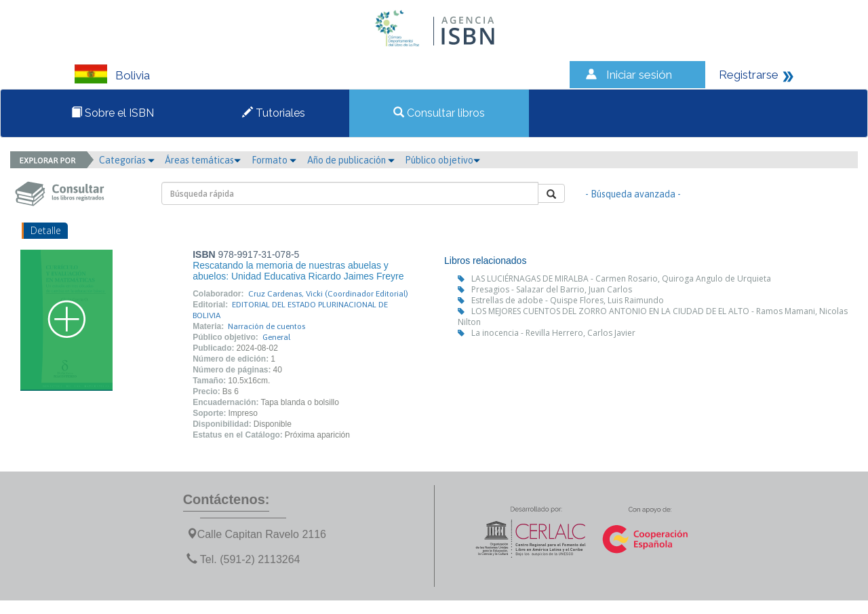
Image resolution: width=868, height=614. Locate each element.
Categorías (127, 160)
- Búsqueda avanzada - (633, 194)
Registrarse (749, 75)
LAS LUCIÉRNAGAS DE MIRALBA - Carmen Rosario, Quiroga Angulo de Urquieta (621, 279)
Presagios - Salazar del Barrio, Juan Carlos (552, 289)
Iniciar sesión (639, 75)
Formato (274, 160)
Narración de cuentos (267, 326)
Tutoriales (274, 113)
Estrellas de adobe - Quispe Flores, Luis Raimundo (568, 300)
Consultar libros (439, 113)
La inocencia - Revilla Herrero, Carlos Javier (553, 333)
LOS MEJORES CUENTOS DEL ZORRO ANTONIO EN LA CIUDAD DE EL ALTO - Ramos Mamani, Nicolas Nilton (653, 316)
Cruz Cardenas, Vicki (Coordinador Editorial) (328, 294)
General (276, 337)
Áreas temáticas (203, 160)
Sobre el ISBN (113, 113)
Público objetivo (442, 160)
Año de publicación (351, 160)
